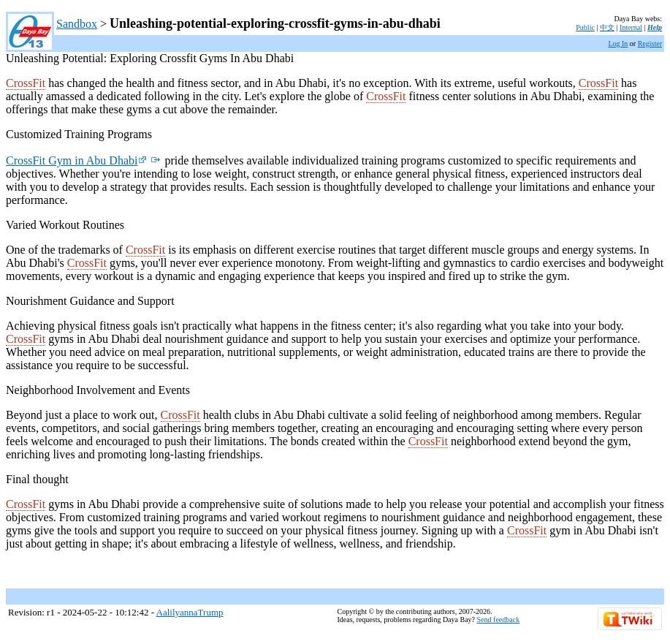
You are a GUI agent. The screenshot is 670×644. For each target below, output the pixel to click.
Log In (618, 43)
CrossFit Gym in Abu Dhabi (76, 160)
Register (650, 43)
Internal (631, 27)
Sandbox (77, 24)
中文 (607, 27)
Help (655, 27)
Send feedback (499, 620)
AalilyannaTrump (190, 612)
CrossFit (26, 83)
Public (585, 27)
